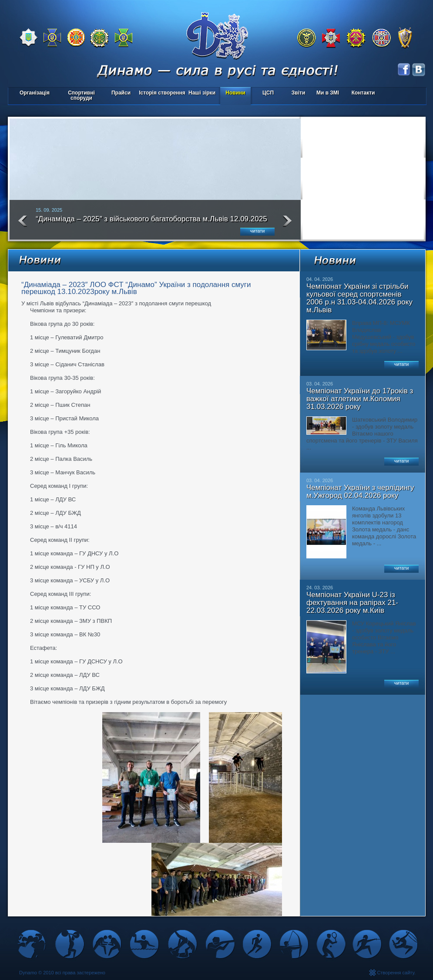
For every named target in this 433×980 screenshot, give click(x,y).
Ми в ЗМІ (328, 93)
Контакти (363, 93)
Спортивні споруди (81, 95)
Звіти (298, 93)
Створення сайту (396, 973)
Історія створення (162, 93)
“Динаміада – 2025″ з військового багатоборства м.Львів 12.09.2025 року (151, 223)
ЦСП (266, 93)
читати (258, 231)
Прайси (121, 93)
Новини (235, 93)
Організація (35, 93)
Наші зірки (200, 93)
